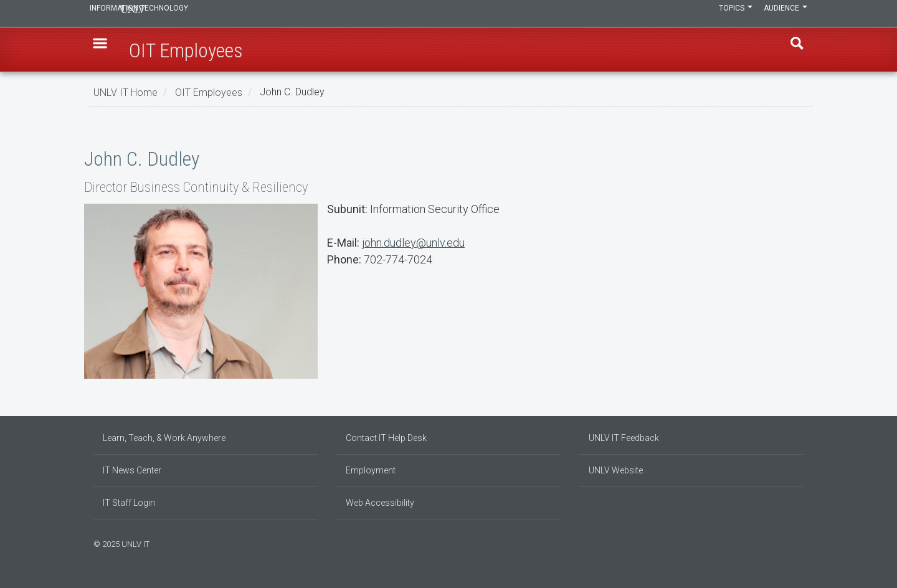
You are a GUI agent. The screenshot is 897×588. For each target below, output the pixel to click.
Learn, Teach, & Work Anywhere (164, 438)
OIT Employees (209, 92)
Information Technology (178, 14)
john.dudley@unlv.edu (413, 243)
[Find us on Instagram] (782, 543)
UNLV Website (616, 470)
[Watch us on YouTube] (800, 543)
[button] (107, 50)
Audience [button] (782, 14)
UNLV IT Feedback (624, 438)
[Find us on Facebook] (776, 543)
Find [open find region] (790, 50)
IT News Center (132, 470)
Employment (371, 470)
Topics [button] (724, 14)
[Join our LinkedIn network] (788, 543)
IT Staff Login (129, 503)
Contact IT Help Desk (386, 438)
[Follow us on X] (794, 543)
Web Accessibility (380, 503)
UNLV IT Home (126, 92)
